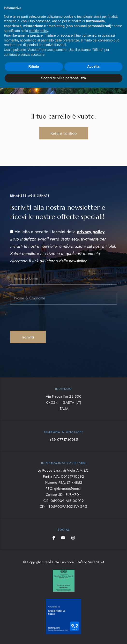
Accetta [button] (93, 66)
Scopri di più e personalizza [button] (63, 78)
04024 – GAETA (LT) (64, 402)
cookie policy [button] (39, 31)
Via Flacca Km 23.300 (64, 396)
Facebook (54, 538)
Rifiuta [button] (34, 66)
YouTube (63, 538)
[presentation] (47, 321)
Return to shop (64, 133)
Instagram (73, 538)
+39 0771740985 (64, 440)
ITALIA (64, 409)
